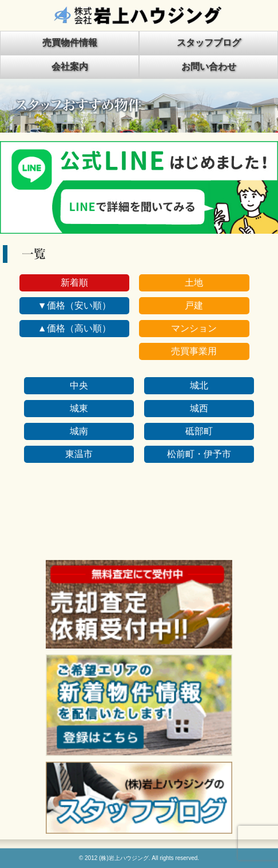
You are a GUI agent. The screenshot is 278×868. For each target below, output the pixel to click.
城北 (199, 385)
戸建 (194, 305)
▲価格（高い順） (74, 328)
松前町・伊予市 (199, 454)
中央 (79, 385)
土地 (194, 283)
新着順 (74, 283)
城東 (79, 408)
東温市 (79, 454)
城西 (199, 408)
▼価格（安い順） (74, 305)
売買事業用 (194, 351)
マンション (194, 328)
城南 (79, 431)
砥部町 (199, 431)
